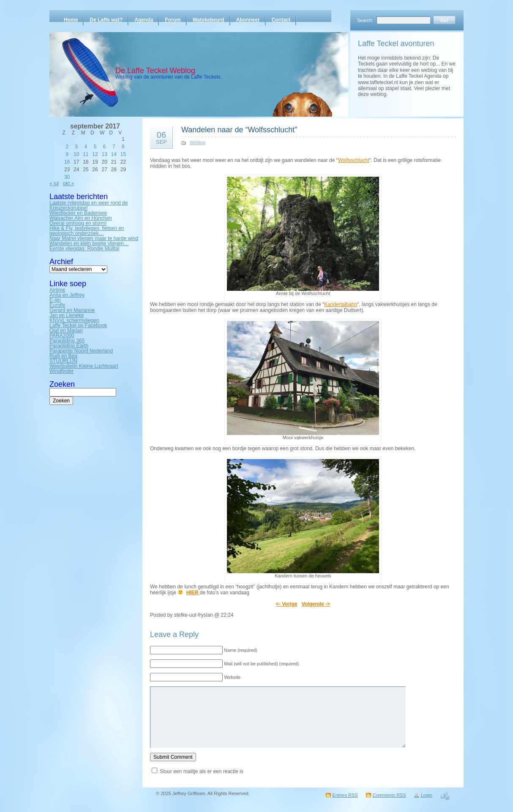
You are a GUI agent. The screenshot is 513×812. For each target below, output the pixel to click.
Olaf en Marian (66, 331)
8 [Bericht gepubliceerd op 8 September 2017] (123, 147)
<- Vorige (287, 604)
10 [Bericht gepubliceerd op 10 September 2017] (76, 154)
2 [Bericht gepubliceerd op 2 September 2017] (67, 147)
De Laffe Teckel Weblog (155, 71)
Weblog (198, 142)
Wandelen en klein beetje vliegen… (89, 243)
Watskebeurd (209, 20)
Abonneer (248, 20)
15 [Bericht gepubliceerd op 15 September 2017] (123, 154)
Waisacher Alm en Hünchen (81, 218)
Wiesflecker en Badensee (78, 213)
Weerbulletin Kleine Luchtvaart (84, 366)
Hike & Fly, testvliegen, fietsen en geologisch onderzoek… (87, 231)
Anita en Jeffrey (67, 295)
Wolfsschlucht (354, 160)
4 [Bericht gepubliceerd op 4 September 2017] (86, 147)
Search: (365, 20)
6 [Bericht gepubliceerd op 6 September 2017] (105, 147)
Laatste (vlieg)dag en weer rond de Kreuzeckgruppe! (89, 205)
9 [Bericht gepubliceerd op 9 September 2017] (67, 154)
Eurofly (57, 305)
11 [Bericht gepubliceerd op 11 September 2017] (86, 154)
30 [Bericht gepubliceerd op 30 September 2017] (67, 177)
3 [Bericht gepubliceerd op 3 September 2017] (76, 147)
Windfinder (61, 371)
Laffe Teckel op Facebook (78, 325)
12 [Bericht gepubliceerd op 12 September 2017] (95, 154)
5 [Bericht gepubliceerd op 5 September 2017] (95, 147)
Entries (345, 795)
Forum (173, 20)
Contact (281, 20)
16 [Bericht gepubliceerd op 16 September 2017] (67, 162)
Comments (389, 795)
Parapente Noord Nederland (81, 351)
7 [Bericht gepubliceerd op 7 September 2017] (114, 147)
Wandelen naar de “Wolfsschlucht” (239, 130)
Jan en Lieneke (67, 315)
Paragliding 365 (67, 341)
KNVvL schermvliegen (74, 320)
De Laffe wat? (106, 20)
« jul (54, 183)
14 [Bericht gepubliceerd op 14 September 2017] (114, 154)
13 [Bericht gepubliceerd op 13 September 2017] (104, 154)
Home (71, 20)
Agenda (144, 20)
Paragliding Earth (69, 346)
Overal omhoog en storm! (78, 223)
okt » (68, 183)
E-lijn (55, 300)
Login (427, 795)
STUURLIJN (63, 361)
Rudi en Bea (63, 356)
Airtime (57, 290)
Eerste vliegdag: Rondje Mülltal (84, 249)
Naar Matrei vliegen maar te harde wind (94, 238)
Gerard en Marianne (72, 310)
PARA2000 (62, 336)
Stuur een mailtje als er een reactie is (201, 771)
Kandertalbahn (341, 304)
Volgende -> (316, 604)
